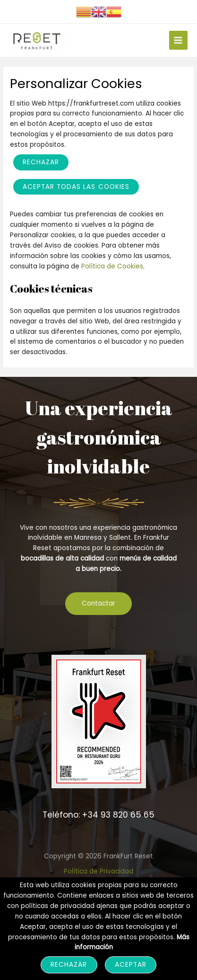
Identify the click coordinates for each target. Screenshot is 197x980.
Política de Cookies (112, 266)
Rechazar (41, 162)
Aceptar (131, 965)
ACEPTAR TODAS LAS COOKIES (76, 187)
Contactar (98, 603)
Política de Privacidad (98, 871)
